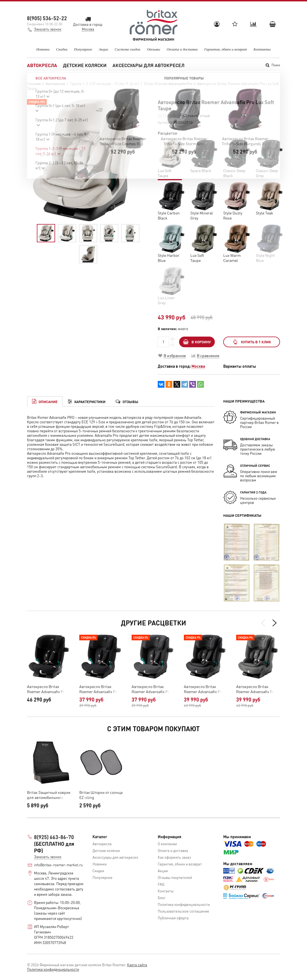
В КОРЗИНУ (197, 342)
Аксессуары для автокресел (148, 65)
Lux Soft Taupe (197, 258)
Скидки (62, 49)
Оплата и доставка (182, 49)
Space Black (201, 170)
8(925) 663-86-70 (54, 837)
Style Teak (264, 213)
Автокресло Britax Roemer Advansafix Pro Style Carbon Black (204, 689)
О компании (167, 844)
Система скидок (127, 49)
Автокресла (42, 65)
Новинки (43, 49)
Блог (162, 898)
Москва (198, 366)
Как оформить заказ (174, 857)
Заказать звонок (48, 29)
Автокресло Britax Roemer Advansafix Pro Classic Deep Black (99, 689)
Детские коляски (85, 65)
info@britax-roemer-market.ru (58, 865)
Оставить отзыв (197, 116)
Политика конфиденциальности (184, 904)
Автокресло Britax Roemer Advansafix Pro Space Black (47, 689)
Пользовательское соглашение (183, 911)
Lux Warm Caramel (232, 258)
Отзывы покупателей (175, 877)
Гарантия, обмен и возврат (225, 49)
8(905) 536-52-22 (47, 18)
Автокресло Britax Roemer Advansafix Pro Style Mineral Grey (256, 689)
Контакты (262, 49)
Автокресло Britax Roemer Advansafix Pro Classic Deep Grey (152, 689)
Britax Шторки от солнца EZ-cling (101, 795)
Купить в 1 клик (251, 342)
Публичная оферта (173, 918)
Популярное (83, 49)
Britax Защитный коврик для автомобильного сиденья (49, 795)
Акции (103, 49)
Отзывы (153, 49)
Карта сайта (137, 965)
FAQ (161, 884)
